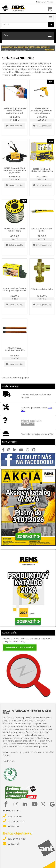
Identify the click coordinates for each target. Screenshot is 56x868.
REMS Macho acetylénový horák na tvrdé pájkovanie (42, 111)
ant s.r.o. (9, 761)
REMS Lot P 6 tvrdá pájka (42, 230)
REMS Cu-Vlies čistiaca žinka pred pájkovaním (15, 289)
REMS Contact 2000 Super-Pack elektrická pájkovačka (15, 170)
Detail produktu (15, 126)
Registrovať (41, 2)
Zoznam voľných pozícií (20, 647)
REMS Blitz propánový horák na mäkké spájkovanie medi (15, 111)
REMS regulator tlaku (42, 289)
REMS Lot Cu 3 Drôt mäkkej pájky (15, 230)
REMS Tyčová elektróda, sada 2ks (15, 349)
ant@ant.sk (14, 826)
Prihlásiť (50, 2)
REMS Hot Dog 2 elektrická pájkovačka (42, 170)
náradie (17, 724)
